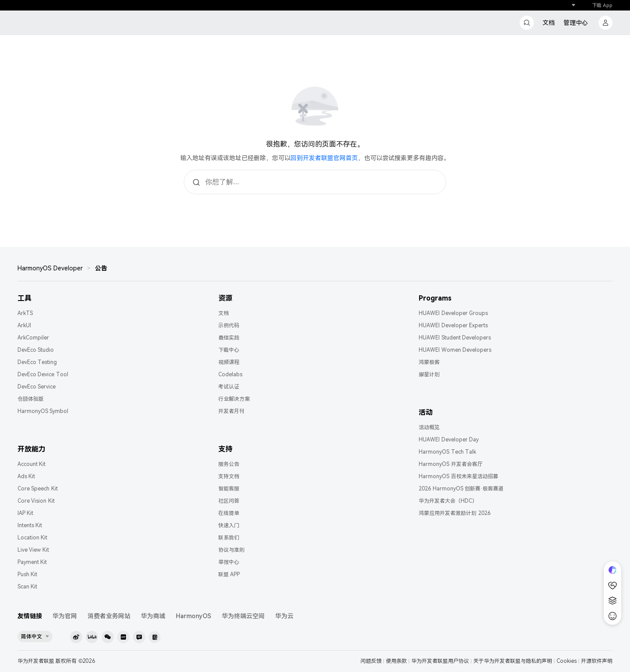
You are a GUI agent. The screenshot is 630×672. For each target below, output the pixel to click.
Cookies (567, 661)
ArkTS (25, 313)
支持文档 (229, 476)
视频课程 (229, 362)
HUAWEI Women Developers (455, 350)
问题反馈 (371, 661)
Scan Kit (27, 587)
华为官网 (65, 616)
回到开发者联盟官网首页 (324, 158)
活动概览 (429, 427)
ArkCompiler (33, 338)
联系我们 (229, 538)
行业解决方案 (234, 399)
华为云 (284, 616)
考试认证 (229, 387)
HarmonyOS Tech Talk (447, 452)
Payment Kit (32, 562)
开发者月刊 (231, 411)
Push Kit (27, 574)
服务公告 (229, 464)
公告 (101, 268)
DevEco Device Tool (43, 374)
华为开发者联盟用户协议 (440, 661)
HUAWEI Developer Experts (453, 325)
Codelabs (230, 374)
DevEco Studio (36, 350)
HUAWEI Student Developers (455, 338)
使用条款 (396, 661)
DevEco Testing (37, 362)
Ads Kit (26, 476)
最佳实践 (229, 338)
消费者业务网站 (109, 616)
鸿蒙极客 (429, 362)
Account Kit (31, 464)
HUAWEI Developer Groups (453, 313)
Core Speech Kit (38, 489)
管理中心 (576, 23)
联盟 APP (229, 574)
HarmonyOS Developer (50, 268)
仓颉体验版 (31, 399)
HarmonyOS (194, 616)
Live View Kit (33, 550)
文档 (549, 23)
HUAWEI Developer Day (449, 440)
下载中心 (229, 350)
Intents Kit (30, 525)
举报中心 (229, 562)
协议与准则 (231, 550)
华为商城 (153, 616)
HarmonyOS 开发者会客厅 (450, 464)
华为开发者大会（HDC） (448, 501)
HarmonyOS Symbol (43, 411)
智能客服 (229, 489)
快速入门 (229, 525)
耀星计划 (429, 374)
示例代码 (229, 325)
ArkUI (24, 325)
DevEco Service (37, 387)
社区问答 (229, 501)
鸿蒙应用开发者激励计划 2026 (454, 513)
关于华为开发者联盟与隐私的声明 (513, 661)
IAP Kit (25, 513)
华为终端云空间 (243, 616)
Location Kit (32, 538)
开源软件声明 (597, 661)
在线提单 (229, 513)
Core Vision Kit (36, 501)
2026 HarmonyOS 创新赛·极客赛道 (461, 489)
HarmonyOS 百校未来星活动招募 (458, 476)
